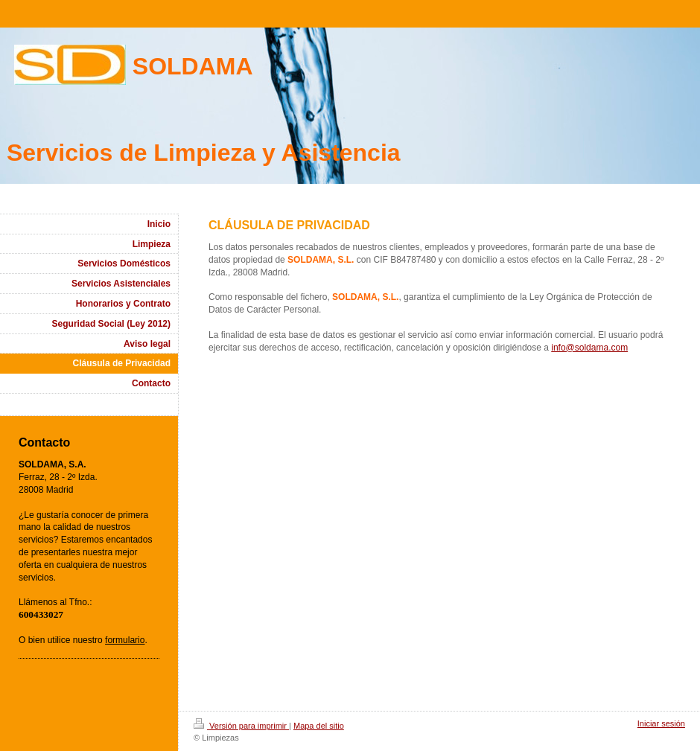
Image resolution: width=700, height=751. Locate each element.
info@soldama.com (589, 348)
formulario (125, 640)
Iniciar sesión (661, 723)
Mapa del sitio (319, 726)
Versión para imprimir (241, 726)
